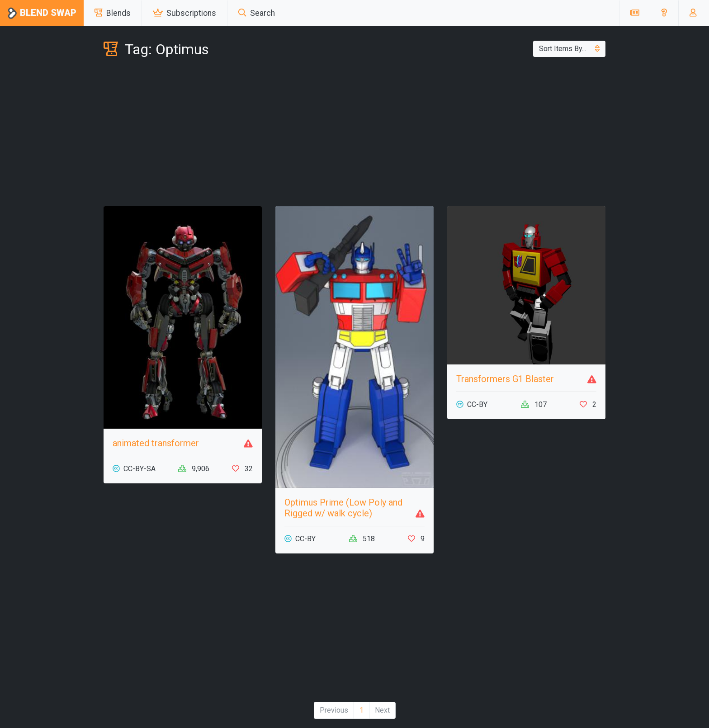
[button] (664, 13)
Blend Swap (42, 13)
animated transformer (156, 443)
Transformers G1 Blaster (505, 379)
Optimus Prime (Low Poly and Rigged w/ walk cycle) (343, 508)
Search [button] (257, 13)
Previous (334, 710)
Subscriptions (184, 13)
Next (382, 710)
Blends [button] (113, 13)
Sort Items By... (569, 49)
